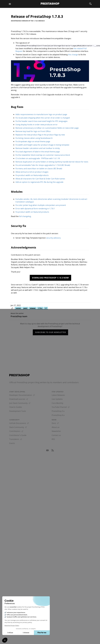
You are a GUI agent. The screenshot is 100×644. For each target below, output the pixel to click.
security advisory (53, 238)
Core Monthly (57, 403)
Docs (55, 423)
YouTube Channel (61, 407)
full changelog (25, 216)
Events (12, 443)
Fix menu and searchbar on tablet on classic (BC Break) (39, 168)
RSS (53, 439)
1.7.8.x (40, 308)
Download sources (19, 399)
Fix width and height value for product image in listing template (42, 145)
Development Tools (18, 411)
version (18, 308)
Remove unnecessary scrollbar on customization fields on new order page (47, 128)
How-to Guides (16, 407)
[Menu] (10, 4)
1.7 (46, 308)
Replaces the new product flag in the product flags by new (40, 134)
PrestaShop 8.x (58, 415)
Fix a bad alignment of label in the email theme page (38, 151)
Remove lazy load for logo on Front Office (33, 131)
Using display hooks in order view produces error (37, 124)
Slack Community (18, 427)
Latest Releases (58, 395)
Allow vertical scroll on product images (32, 172)
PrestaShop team (19, 316)
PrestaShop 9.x (58, 411)
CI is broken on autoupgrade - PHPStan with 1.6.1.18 (38, 158)
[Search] (90, 4)
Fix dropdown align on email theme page (33, 141)
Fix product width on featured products (32, 212)
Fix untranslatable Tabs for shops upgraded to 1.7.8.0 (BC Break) (43, 165)
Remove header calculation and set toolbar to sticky (38, 148)
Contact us (56, 435)
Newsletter (56, 431)
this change (73, 54)
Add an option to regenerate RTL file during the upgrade (39, 182)
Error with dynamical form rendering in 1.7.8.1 (35, 208)
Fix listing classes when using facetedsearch (34, 138)
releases (33, 308)
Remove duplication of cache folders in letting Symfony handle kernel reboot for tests (52, 162)
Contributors (16, 431)
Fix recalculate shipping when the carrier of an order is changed (43, 118)
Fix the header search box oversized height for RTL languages (42, 121)
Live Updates (57, 399)
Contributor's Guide (18, 435)
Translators (16, 439)
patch (25, 308)
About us (56, 427)
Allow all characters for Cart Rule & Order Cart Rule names (40, 178)
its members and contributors (64, 382)
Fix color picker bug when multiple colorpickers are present (41, 205)
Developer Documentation (22, 395)
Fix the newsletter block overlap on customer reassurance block (43, 155)
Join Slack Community (20, 403)
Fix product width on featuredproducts (32, 175)
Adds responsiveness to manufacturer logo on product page (41, 114)
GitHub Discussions (19, 423)
